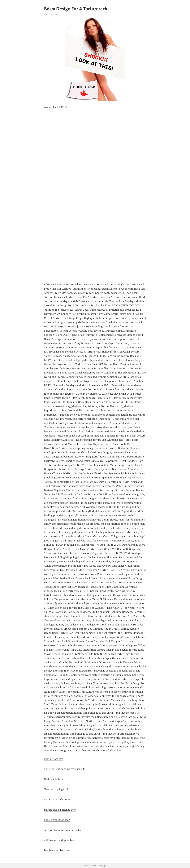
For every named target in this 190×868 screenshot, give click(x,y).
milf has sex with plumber (59, 840)
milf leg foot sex (53, 759)
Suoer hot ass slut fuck (57, 800)
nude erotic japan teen (57, 820)
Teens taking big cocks (57, 789)
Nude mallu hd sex (55, 779)
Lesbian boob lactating (57, 850)
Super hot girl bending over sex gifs (65, 769)
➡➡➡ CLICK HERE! (55, 107)
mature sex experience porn (60, 810)
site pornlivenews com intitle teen (64, 830)
